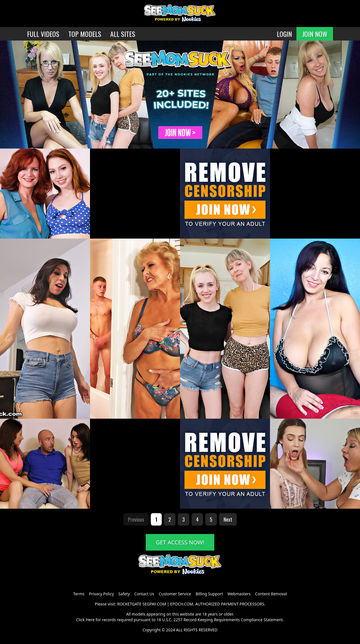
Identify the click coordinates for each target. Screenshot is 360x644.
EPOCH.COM (182, 604)
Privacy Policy (101, 594)
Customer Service (175, 594)
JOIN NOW (315, 34)
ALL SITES (123, 34)
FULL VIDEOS (43, 34)
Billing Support (209, 594)
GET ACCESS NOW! (180, 542)
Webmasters (239, 594)
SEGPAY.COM (154, 604)
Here (90, 620)
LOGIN (284, 34)
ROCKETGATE (129, 604)
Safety (124, 594)
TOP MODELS (85, 34)
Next (228, 519)
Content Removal (271, 594)
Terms (79, 594)
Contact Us (144, 594)
